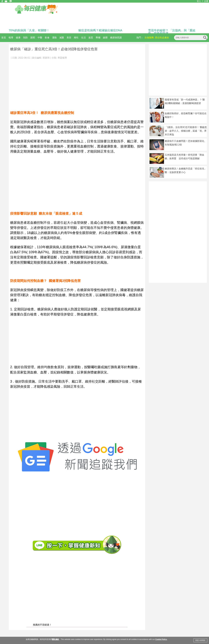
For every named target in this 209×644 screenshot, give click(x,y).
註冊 (206, 1)
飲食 (47, 38)
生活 (83, 38)
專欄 (98, 38)
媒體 (105, 38)
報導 (11, 38)
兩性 (76, 38)
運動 (54, 38)
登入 (199, 1)
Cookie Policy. (161, 639)
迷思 (91, 38)
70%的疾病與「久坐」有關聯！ (29, 30)
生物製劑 (149, 38)
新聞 (33, 38)
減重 (62, 38)
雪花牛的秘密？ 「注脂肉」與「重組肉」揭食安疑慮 (172, 32)
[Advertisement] (77, 83)
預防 (25, 38)
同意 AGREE (200, 640)
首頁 (4, 38)
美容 (69, 38)
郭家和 (46, 58)
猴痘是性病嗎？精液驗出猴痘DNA (100, 30)
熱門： (140, 38)
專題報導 (62, 58)
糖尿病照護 (116, 38)
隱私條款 (55, 639)
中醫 (40, 38)
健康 (18, 38)
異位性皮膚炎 (162, 38)
